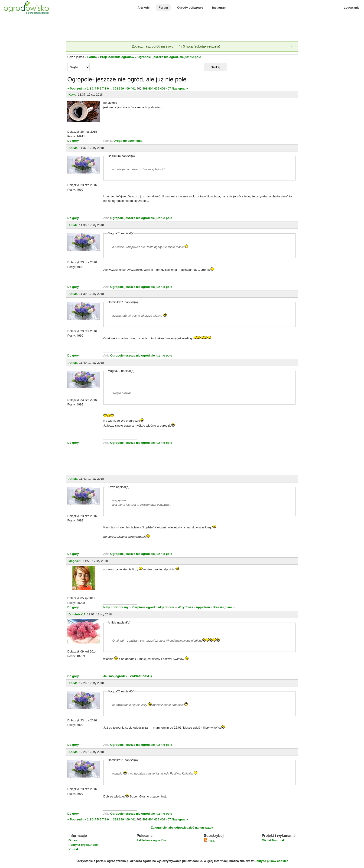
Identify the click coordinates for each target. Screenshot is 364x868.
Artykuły (143, 8)
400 (127, 88)
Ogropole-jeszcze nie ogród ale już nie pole (141, 218)
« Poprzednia (77, 88)
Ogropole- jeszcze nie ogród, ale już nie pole (169, 57)
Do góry (73, 141)
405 (157, 88)
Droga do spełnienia (128, 141)
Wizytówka (185, 607)
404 (151, 88)
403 (145, 88)
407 (169, 88)
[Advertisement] (182, 29)
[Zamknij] (292, 47)
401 (133, 88)
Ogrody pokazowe (190, 8)
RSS (209, 841)
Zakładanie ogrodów (151, 840)
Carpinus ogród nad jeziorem (153, 607)
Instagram (219, 8)
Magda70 (75, 561)
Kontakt (74, 849)
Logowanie (352, 8)
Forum (163, 8)
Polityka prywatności (83, 845)
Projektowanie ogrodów (117, 57)
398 (116, 88)
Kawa (72, 95)
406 (162, 88)
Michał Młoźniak (273, 840)
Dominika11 (77, 614)
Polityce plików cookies (271, 861)
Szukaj (215, 67)
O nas (73, 840)
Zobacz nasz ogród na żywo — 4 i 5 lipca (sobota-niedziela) (176, 46)
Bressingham (222, 607)
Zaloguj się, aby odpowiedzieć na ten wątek (182, 828)
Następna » (180, 88)
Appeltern (203, 607)
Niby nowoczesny (116, 607)
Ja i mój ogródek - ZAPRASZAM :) (128, 676)
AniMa (73, 148)
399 (121, 88)
